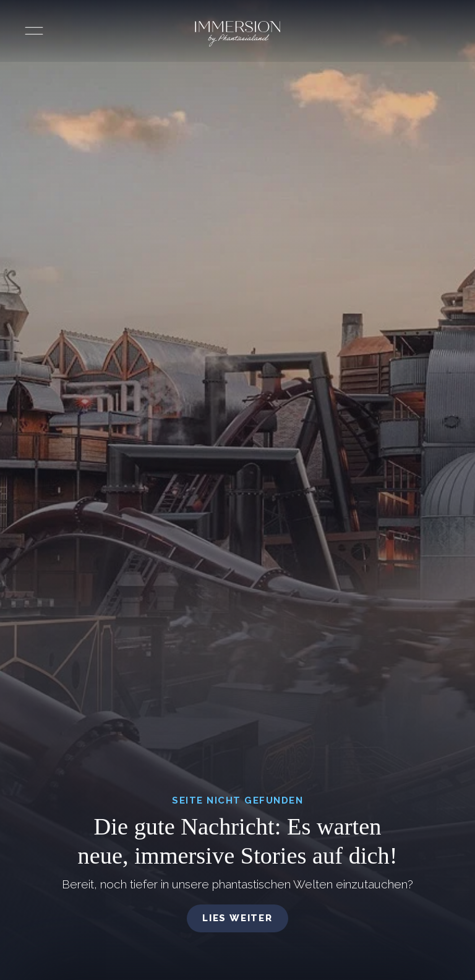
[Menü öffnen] (34, 31)
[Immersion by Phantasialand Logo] (237, 34)
